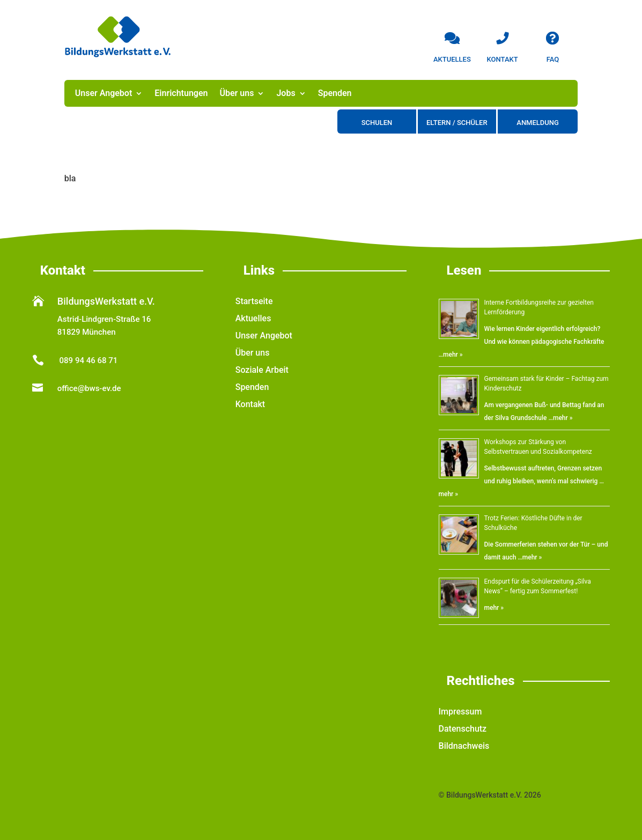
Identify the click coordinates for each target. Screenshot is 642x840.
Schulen (377, 123)
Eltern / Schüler (457, 123)
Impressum (460, 712)
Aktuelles (253, 318)
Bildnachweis (464, 746)
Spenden (335, 94)
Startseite (254, 301)
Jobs (286, 94)
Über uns (237, 94)
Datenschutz (463, 729)
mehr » (453, 355)
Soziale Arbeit (262, 370)
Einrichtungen (181, 94)
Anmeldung (538, 123)
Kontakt (250, 404)
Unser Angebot (104, 94)
